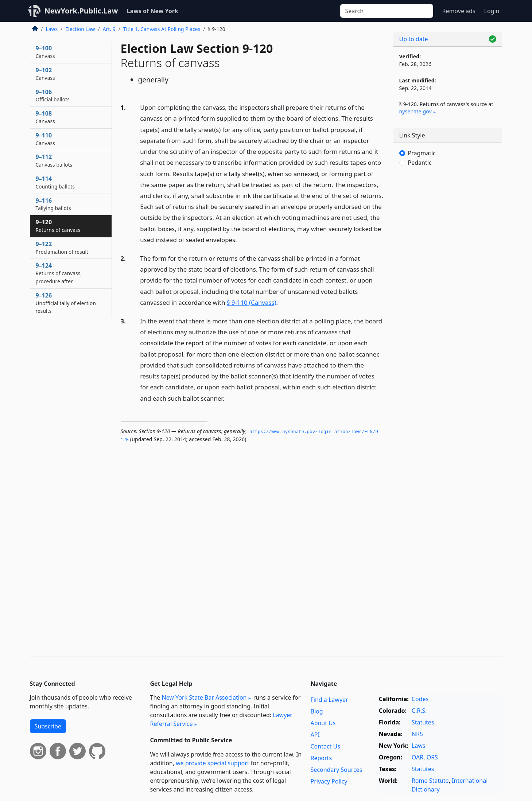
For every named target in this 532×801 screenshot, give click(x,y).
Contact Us (325, 746)
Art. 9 (109, 29)
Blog (317, 711)
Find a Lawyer (329, 700)
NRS (417, 734)
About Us (323, 723)
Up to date (414, 39)
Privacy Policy (329, 781)
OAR (418, 757)
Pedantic (420, 163)
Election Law (80, 29)
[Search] (387, 11)
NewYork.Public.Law (81, 11)
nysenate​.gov (415, 111)
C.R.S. (419, 711)
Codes (420, 699)
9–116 (53, 204)
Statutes (423, 722)
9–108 (45, 117)
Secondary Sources (337, 770)
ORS (432, 757)
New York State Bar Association (204, 697)
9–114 (55, 182)
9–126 (66, 303)
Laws (52, 29)
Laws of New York (153, 11)
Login (492, 11)
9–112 (54, 160)
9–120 (58, 226)
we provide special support (212, 763)
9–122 (62, 248)
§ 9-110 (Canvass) (252, 302)
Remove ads (459, 11)
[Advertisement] (448, 293)
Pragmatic (422, 153)
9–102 (45, 74)
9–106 (53, 96)
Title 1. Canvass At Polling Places (162, 29)
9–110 (45, 139)
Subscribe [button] (48, 726)
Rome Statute (430, 781)
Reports (321, 758)
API (315, 735)
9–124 (59, 273)
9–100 (45, 52)
